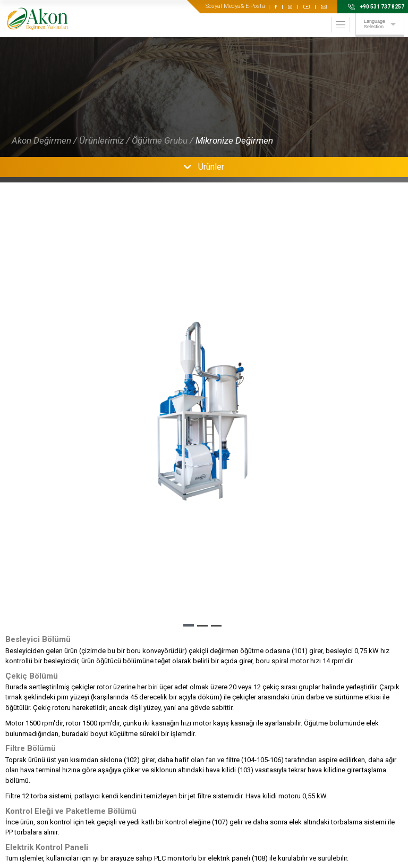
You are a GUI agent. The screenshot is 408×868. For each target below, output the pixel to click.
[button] (189, 625)
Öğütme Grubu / (163, 140)
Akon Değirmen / (44, 140)
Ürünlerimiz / (104, 140)
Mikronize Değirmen (234, 140)
